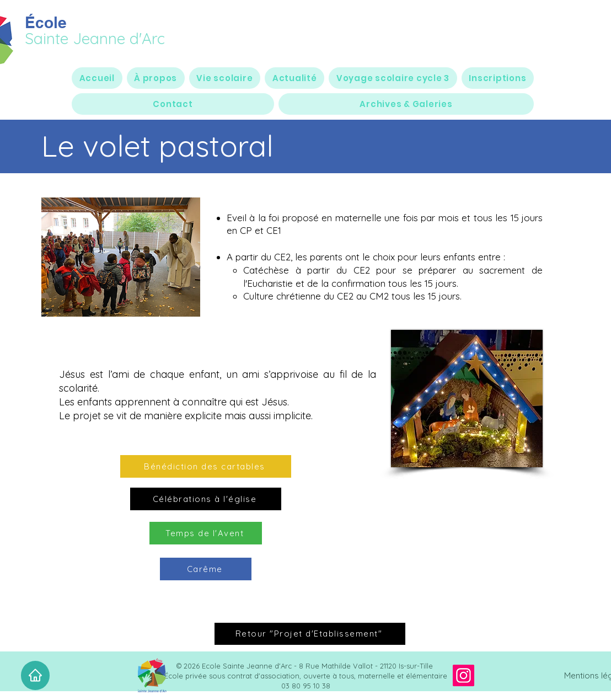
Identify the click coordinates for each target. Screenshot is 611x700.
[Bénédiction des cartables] (206, 466)
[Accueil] (35, 675)
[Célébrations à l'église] (206, 499)
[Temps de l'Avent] (206, 533)
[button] (156, 78)
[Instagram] (463, 675)
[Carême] (206, 569)
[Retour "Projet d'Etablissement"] (310, 634)
